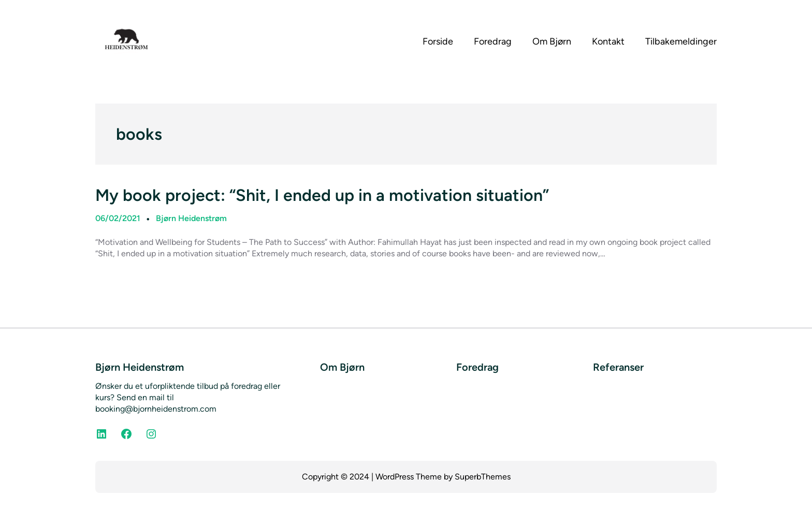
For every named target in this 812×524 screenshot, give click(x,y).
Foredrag (477, 367)
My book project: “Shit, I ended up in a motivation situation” (322, 195)
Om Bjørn (342, 367)
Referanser (618, 367)
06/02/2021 (118, 218)
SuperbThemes (483, 477)
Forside (438, 41)
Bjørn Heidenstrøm (191, 218)
